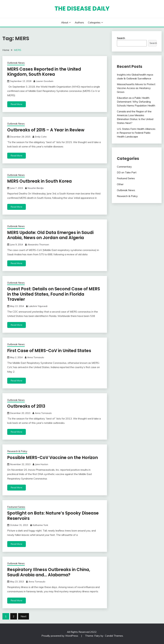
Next (24, 616)
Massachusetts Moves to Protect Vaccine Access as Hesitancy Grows (136, 88)
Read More (16, 104)
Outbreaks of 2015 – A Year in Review (46, 130)
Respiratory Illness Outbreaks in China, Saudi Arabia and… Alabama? (49, 572)
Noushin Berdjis (36, 188)
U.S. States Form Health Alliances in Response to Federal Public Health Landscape (136, 133)
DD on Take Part (127, 172)
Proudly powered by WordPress (60, 636)
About (65, 22)
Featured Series (16, 507)
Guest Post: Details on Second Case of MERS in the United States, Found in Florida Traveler (54, 294)
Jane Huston (42, 464)
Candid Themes (114, 636)
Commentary (124, 167)
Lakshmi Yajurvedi (38, 306)
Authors (79, 22)
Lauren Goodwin (45, 81)
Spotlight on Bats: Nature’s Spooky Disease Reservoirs (53, 516)
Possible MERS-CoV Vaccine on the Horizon (53, 458)
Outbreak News (16, 63)
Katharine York (40, 525)
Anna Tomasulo (36, 357)
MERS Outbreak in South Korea (39, 181)
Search (121, 38)
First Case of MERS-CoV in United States (49, 351)
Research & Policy (17, 451)
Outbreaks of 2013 (26, 406)
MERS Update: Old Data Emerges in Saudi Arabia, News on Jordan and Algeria (50, 235)
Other (120, 184)
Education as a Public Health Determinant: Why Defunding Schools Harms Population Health (136, 102)
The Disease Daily (82, 8)
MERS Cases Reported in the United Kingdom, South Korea (44, 72)
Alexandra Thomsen (38, 245)
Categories (94, 22)
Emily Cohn (41, 137)
